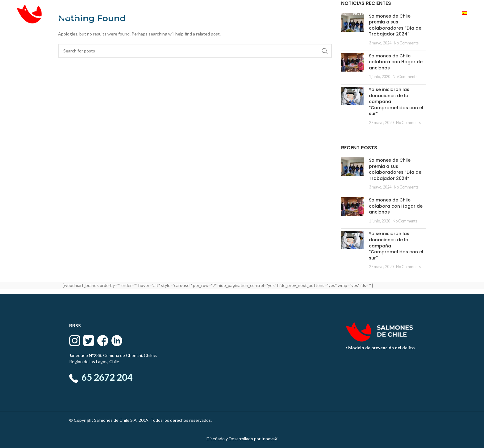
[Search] (195, 51)
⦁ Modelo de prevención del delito (380, 348)
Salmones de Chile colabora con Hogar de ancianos (396, 62)
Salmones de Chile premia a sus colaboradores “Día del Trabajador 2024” (396, 169)
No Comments (406, 43)
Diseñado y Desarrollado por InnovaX (242, 439)
